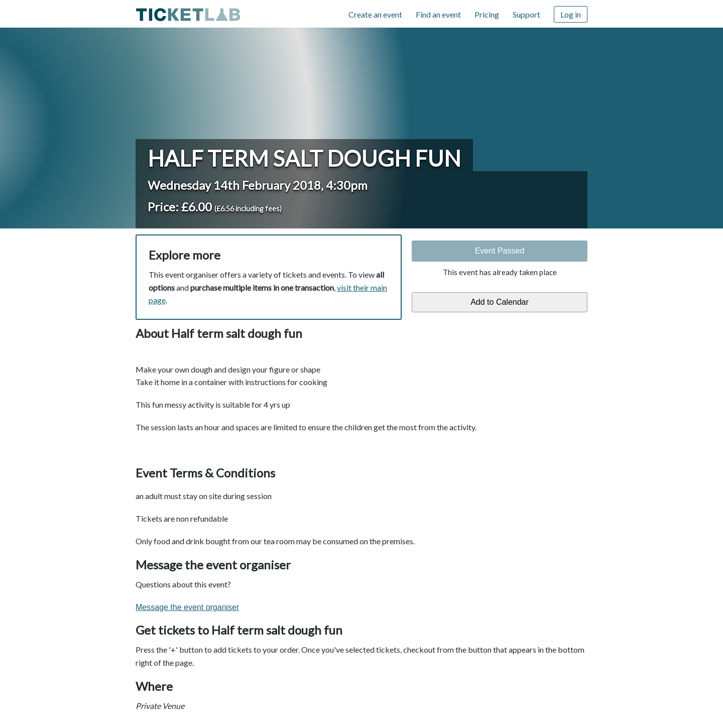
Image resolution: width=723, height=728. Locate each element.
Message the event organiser (187, 607)
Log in (571, 14)
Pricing (487, 14)
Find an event (438, 14)
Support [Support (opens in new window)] (526, 14)
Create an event (375, 14)
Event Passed (500, 251)
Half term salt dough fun (304, 158)
